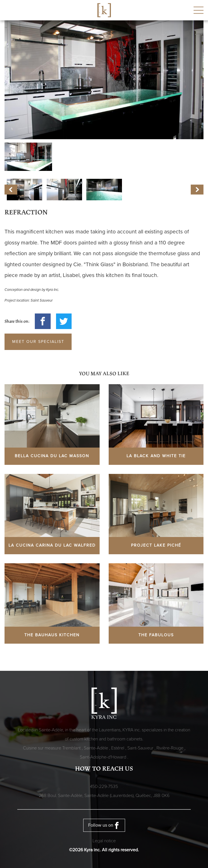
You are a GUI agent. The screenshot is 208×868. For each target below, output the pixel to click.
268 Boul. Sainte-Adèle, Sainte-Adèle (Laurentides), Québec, (104, 796)
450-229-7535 (104, 787)
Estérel (118, 748)
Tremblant (72, 748)
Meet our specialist (38, 342)
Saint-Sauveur (141, 748)
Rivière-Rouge (171, 748)
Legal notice (104, 841)
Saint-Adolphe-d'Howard (104, 757)
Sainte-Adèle (97, 748)
